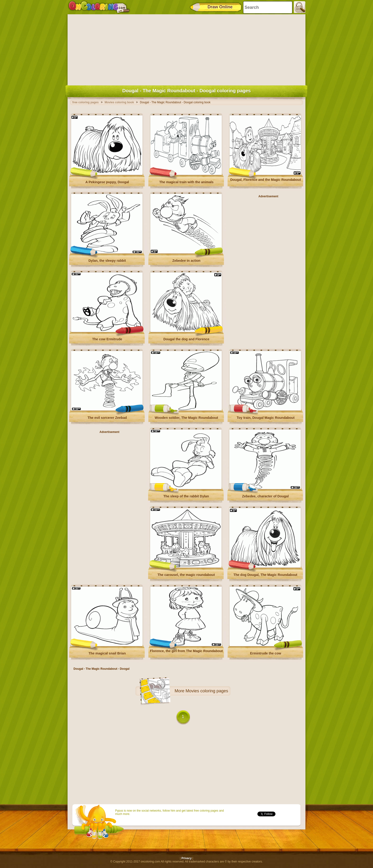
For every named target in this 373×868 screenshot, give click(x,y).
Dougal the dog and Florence (186, 339)
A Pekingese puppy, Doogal (107, 182)
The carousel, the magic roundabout (186, 575)
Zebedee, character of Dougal (265, 496)
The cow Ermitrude (107, 339)
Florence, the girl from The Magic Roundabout (186, 651)
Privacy (187, 858)
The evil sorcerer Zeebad (107, 418)
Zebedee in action (186, 261)
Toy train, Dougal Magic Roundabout (266, 418)
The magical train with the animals (186, 182)
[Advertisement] (186, 49)
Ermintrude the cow (266, 653)
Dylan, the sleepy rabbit (107, 261)
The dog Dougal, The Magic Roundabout (265, 575)
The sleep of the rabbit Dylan (186, 496)
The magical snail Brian (107, 653)
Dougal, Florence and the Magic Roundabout (266, 180)
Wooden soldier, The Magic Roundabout (186, 418)
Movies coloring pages (207, 691)
